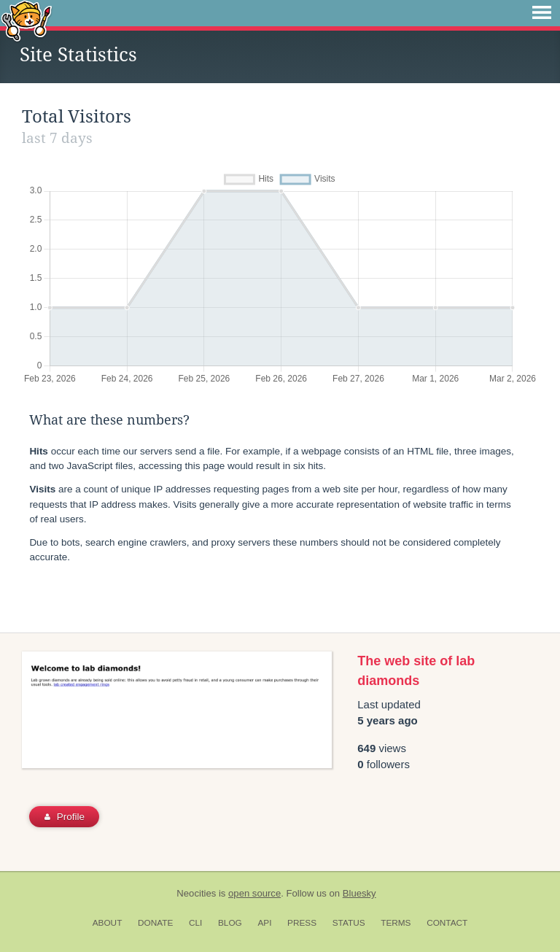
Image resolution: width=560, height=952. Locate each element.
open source (254, 893)
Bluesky (359, 893)
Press (302, 923)
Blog (230, 923)
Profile (65, 817)
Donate (155, 923)
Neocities (196, 893)
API (264, 923)
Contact (447, 923)
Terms (396, 923)
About (108, 923)
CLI (195, 923)
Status (349, 923)
